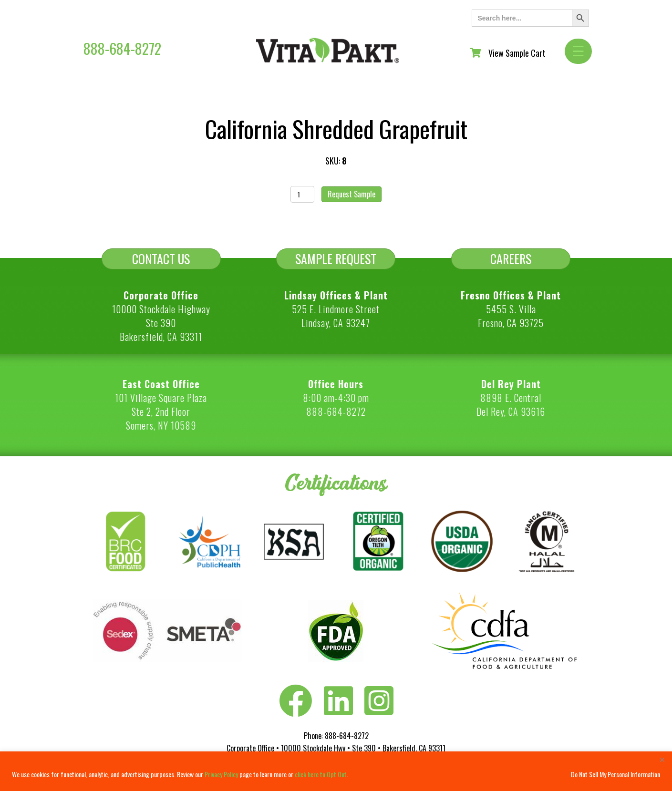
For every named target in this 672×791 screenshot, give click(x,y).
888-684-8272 (122, 48)
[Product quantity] (303, 194)
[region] (336, 771)
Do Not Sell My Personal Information (615, 774)
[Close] (662, 760)
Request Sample (352, 194)
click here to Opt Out (321, 774)
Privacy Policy (221, 774)
